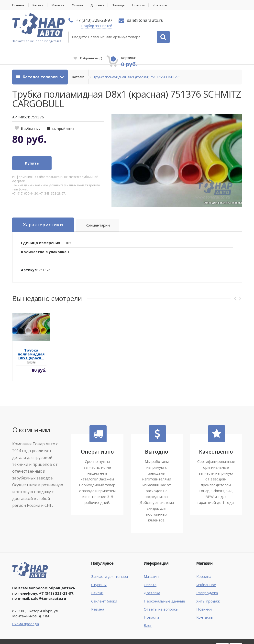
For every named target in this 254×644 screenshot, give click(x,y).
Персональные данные (164, 583)
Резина (98, 591)
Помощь (123, 5)
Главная (19, 5)
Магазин (60, 5)
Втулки (97, 575)
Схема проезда (26, 606)
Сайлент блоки (104, 583)
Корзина (204, 559)
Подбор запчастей (96, 26)
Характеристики (43, 207)
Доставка (101, 5)
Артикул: (29, 252)
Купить (32, 145)
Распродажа (207, 575)
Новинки (204, 591)
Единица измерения (41, 225)
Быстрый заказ (63, 111)
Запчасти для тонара (110, 559)
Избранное (186, 28)
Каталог (39, 5)
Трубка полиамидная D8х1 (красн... (31, 336)
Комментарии (98, 208)
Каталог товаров (38, 59)
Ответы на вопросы (161, 591)
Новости (143, 5)
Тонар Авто (27, 629)
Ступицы (99, 567)
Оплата (80, 5)
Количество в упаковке (44, 234)
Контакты (165, 5)
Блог (148, 607)
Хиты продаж (208, 583)
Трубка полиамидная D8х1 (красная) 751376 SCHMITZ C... (137, 59)
